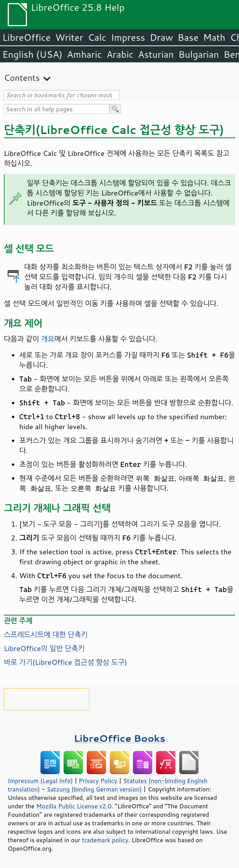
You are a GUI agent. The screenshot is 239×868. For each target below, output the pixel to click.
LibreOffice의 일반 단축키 (44, 648)
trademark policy (105, 840)
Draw (161, 37)
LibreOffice (26, 37)
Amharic (84, 54)
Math (214, 37)
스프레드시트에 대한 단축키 (46, 634)
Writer (69, 37)
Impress (128, 37)
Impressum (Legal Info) (40, 781)
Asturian (156, 54)
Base (188, 37)
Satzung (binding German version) (94, 789)
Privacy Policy (98, 781)
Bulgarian (199, 54)
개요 (48, 339)
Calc (97, 37)
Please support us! (47, 698)
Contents (22, 78)
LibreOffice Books (119, 738)
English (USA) (32, 54)
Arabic (120, 54)
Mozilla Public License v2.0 (74, 806)
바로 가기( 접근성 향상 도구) (66, 662)
